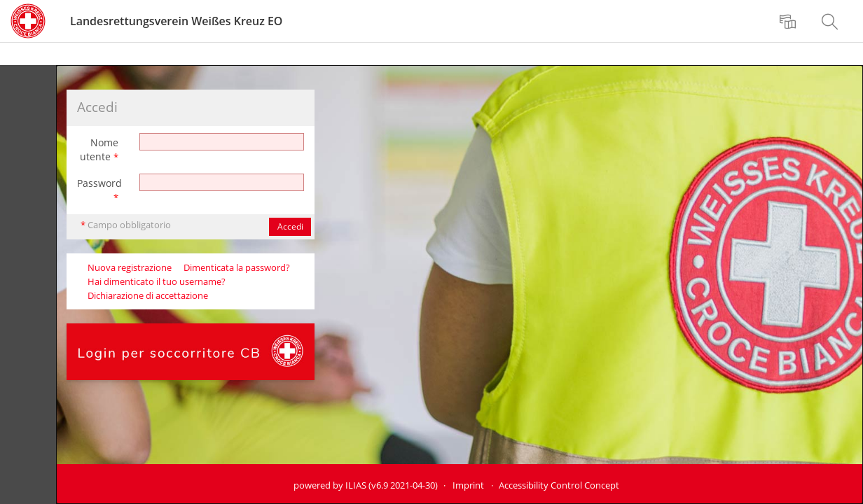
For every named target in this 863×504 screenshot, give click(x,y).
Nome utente (99, 149)
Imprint (468, 485)
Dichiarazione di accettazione (148, 296)
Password (99, 190)
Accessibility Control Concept (559, 485)
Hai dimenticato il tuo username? (157, 282)
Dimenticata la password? (237, 268)
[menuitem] (789, 21)
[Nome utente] (222, 142)
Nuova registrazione (130, 268)
